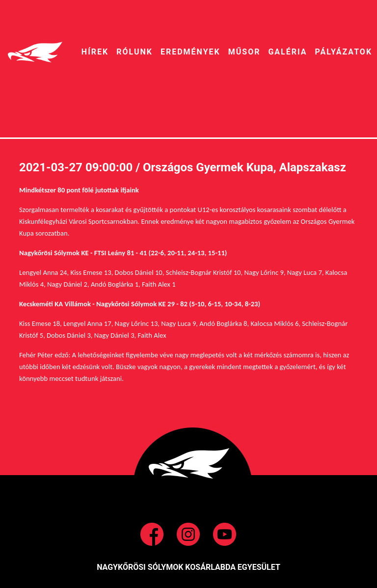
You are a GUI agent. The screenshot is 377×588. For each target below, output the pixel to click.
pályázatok (344, 52)
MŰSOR (244, 52)
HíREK (95, 52)
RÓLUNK (135, 52)
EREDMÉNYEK (190, 52)
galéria (287, 52)
